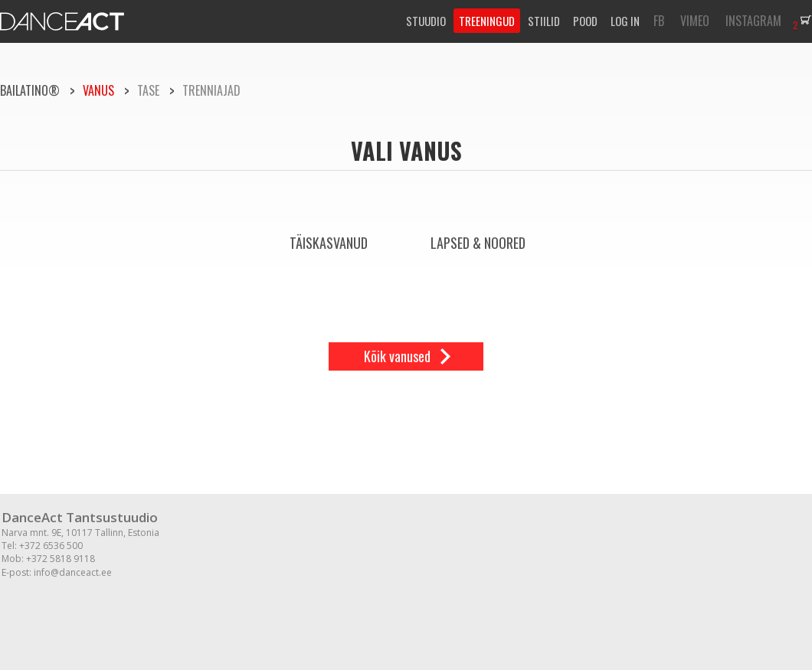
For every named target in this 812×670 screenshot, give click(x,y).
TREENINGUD (487, 21)
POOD (585, 21)
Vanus (98, 90)
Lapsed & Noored (478, 243)
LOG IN (625, 21)
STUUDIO (426, 21)
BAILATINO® (30, 90)
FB (659, 21)
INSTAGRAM (753, 21)
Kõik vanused (397, 356)
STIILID (544, 21)
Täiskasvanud (329, 243)
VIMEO (695, 21)
